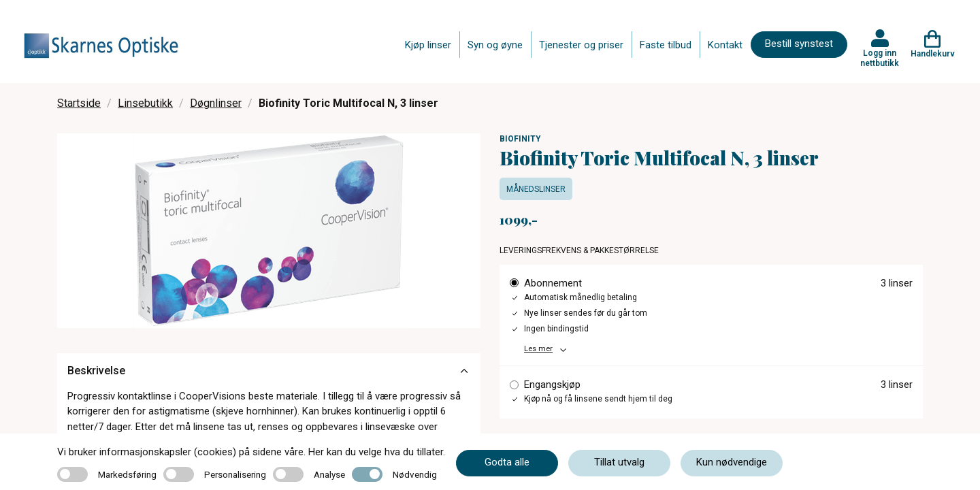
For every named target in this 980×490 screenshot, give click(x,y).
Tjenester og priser (581, 45)
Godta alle (507, 462)
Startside (79, 103)
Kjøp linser (428, 45)
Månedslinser (536, 189)
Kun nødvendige (732, 462)
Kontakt (725, 45)
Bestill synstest (799, 44)
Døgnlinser (216, 103)
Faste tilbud (666, 45)
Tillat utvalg (619, 462)
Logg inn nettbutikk (880, 58)
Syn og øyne (495, 45)
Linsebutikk (145, 103)
